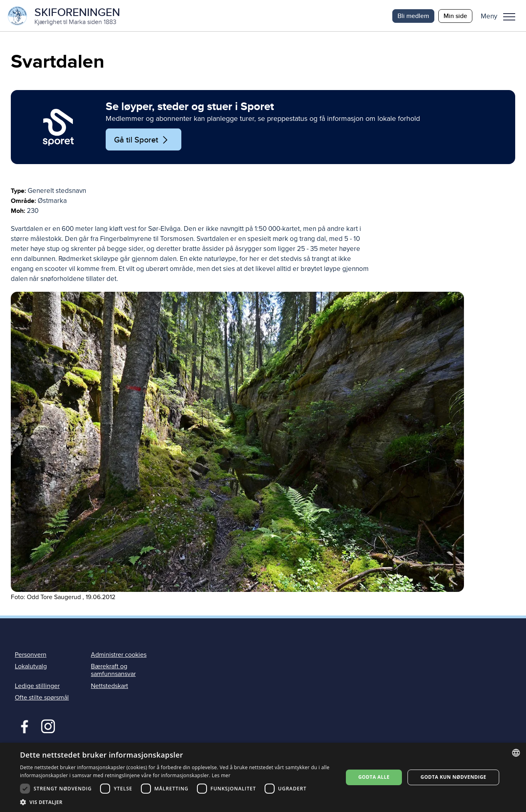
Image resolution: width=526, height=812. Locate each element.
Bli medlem (413, 16)
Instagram (48, 726)
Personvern (31, 656)
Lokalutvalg (31, 667)
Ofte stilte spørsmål (42, 698)
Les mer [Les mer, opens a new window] (221, 775)
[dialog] (263, 777)
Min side (455, 16)
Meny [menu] (509, 17)
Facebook (23, 726)
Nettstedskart (109, 686)
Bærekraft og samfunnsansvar (113, 671)
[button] (501, 16)
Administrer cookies (119, 656)
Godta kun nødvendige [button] (454, 777)
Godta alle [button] (374, 777)
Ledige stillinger (37, 686)
